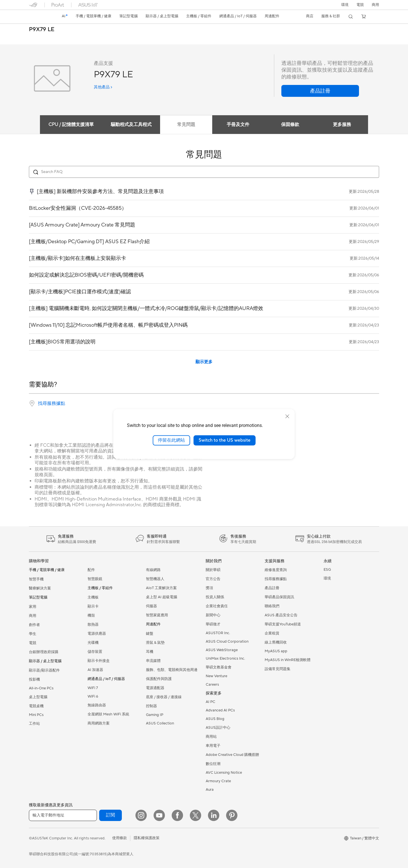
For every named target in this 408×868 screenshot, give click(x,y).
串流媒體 (153, 661)
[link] (39, 17)
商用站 (211, 737)
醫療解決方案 (40, 588)
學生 (33, 634)
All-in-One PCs (41, 688)
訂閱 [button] (110, 815)
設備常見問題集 (278, 669)
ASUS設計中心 (218, 728)
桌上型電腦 (38, 697)
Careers (212, 685)
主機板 (93, 597)
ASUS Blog (215, 719)
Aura (210, 790)
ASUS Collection (160, 723)
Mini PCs (36, 715)
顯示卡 (93, 606)
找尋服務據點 (52, 403)
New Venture (216, 676)
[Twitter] (195, 815)
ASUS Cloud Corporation (227, 642)
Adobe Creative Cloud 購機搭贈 (232, 755)
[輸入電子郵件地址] (63, 815)
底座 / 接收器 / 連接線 (164, 697)
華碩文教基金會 (219, 667)
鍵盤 (150, 634)
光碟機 (93, 643)
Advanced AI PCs (220, 710)
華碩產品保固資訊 (279, 597)
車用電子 (213, 746)
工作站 (34, 724)
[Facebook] (177, 815)
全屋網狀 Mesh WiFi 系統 (108, 714)
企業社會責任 (217, 606)
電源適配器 (155, 688)
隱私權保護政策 (147, 838)
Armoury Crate (218, 781)
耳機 (150, 652)
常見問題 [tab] (184, 125)
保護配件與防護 (159, 679)
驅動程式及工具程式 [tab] (129, 125)
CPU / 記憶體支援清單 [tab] (69, 125)
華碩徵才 (213, 624)
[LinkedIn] (214, 815)
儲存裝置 (95, 652)
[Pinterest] (232, 815)
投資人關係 (215, 597)
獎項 (209, 588)
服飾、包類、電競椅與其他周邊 (172, 670)
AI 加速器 (95, 670)
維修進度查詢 (276, 570)
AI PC (211, 702)
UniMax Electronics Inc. (225, 659)
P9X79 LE (42, 30)
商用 (33, 616)
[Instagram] (141, 815)
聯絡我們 (272, 606)
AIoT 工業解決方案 (161, 588)
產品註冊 (272, 588)
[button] (360, 5)
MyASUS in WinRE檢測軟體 (288, 660)
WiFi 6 (93, 696)
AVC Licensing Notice (224, 773)
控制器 (151, 706)
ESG (327, 570)
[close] (287, 416)
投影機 (34, 679)
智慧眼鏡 (95, 579)
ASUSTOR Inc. (218, 633)
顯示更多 (204, 362)
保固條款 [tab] (291, 125)
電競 (33, 643)
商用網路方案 (99, 723)
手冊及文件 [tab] (237, 125)
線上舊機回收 (276, 642)
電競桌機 (36, 706)
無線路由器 (97, 705)
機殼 (91, 615)
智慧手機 (36, 579)
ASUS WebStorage (222, 650)
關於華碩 (213, 570)
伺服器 (151, 606)
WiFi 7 (93, 688)
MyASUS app (276, 651)
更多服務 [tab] (344, 125)
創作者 (34, 625)
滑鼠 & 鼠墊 (155, 643)
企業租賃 (272, 633)
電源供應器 (97, 634)
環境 (345, 5)
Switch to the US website (225, 440)
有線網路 (153, 570)
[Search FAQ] (204, 172)
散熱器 (93, 625)
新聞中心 (213, 615)
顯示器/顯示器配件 (44, 670)
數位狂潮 (213, 764)
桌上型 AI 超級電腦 (161, 597)
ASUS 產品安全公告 (281, 615)
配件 (91, 570)
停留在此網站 (171, 440)
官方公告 (213, 579)
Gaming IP (155, 715)
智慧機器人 (155, 579)
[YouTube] (159, 815)
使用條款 (120, 838)
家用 (33, 607)
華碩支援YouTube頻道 (283, 624)
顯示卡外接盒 (99, 661)
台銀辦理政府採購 (44, 652)
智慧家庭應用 (157, 615)
